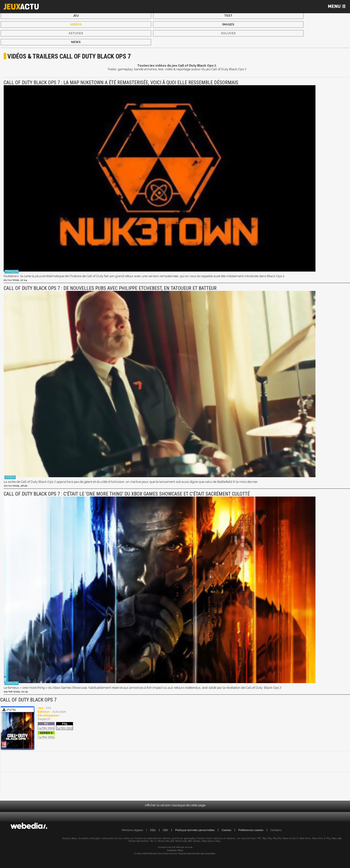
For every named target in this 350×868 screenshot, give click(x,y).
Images (228, 24)
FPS (48, 708)
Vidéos (76, 24)
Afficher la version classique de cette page (175, 805)
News (76, 42)
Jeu (76, 16)
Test (228, 16)
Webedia (189, 847)
